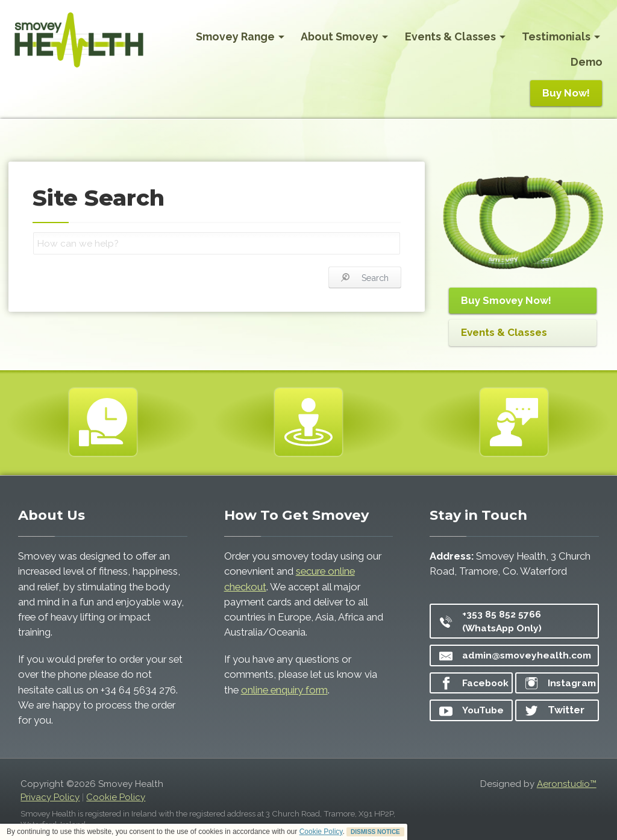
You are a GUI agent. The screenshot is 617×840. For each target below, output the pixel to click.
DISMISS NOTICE (375, 832)
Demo (587, 62)
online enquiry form (284, 690)
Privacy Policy (50, 797)
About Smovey (344, 36)
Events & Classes (455, 36)
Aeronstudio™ (567, 784)
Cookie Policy (321, 832)
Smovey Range (240, 36)
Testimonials (561, 36)
